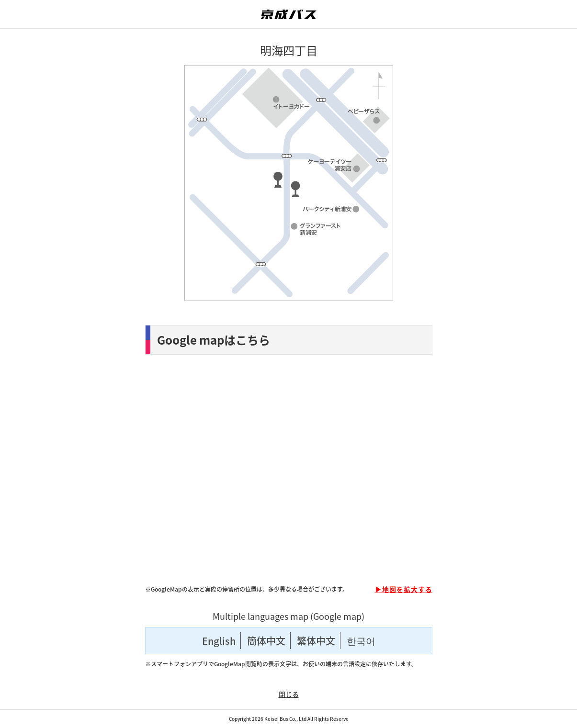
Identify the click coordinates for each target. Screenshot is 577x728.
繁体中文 (316, 641)
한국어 (361, 641)
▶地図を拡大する (404, 589)
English (219, 641)
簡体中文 (266, 641)
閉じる (289, 694)
